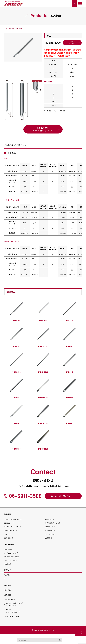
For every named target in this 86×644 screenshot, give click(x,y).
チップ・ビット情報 (51, 536)
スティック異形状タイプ (13, 613)
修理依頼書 (8, 566)
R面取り (10, 525)
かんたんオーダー (14, 606)
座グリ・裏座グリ (53, 525)
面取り (50, 521)
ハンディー (51, 532)
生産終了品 (49, 540)
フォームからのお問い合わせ (63, 498)
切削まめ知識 (9, 551)
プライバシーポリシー (12, 619)
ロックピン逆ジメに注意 (12, 559)
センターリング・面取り (14, 521)
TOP (81, 633)
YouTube (7, 577)
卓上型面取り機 (12, 532)
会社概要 (8, 597)
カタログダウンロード (72, 43)
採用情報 (8, 592)
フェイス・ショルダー (13, 529)
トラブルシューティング (12, 555)
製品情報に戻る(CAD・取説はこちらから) (42, 130)
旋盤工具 (51, 529)
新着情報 (8, 587)
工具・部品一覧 (9, 540)
